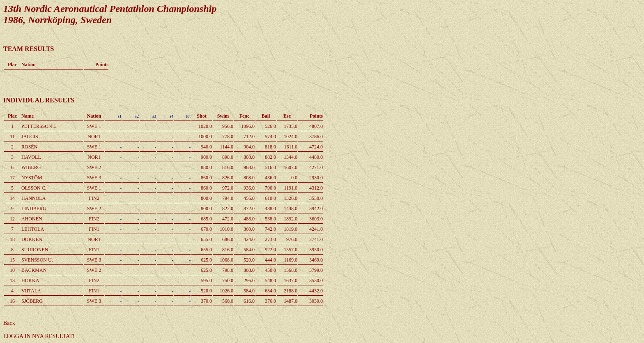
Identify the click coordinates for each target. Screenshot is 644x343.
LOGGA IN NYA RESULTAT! (39, 336)
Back (9, 323)
